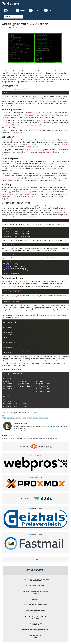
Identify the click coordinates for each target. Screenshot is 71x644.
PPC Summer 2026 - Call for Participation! (35, 604)
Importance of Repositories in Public (36, 611)
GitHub (56, 438)
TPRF (21, 446)
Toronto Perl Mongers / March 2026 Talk (35, 617)
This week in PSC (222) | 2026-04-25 (36, 585)
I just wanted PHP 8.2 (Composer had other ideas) (36, 629)
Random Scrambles (36, 636)
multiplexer (18, 418)
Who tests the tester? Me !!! (36, 598)
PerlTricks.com (31, 413)
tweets (47, 427)
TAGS (48, 10)
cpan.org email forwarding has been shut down (35, 592)
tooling (4, 418)
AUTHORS (21, 10)
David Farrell (18, 27)
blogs (54, 427)
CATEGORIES (35, 10)
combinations (32, 144)
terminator (41, 418)
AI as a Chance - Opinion (35, 623)
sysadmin (30, 418)
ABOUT (9, 10)
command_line (11, 418)
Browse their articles (21, 431)
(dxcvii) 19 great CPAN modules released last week (36, 579)
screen (24, 418)
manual (55, 357)
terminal (35, 418)
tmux (30, 82)
